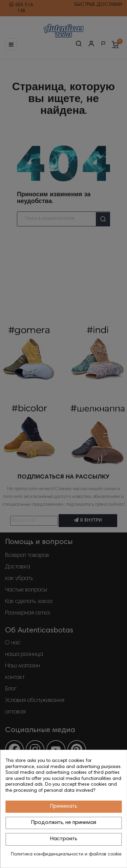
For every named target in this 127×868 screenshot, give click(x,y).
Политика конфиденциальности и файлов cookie (66, 854)
